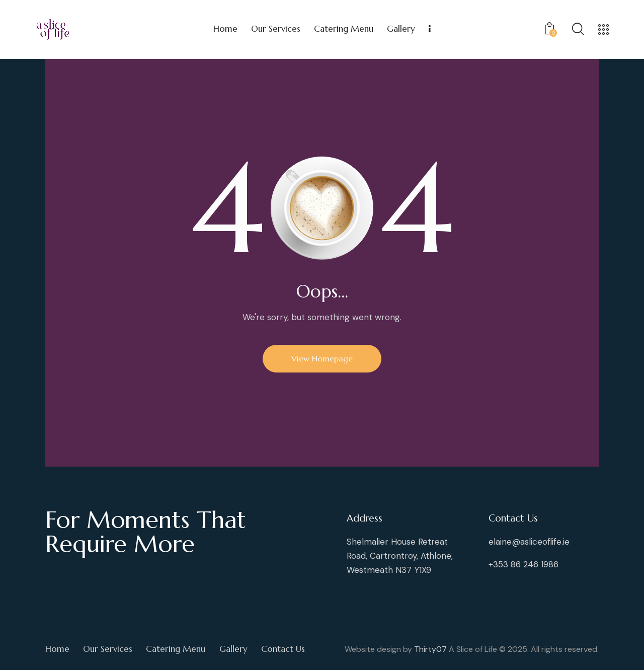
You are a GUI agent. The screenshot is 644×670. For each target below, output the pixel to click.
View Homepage (322, 358)
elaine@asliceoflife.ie (529, 542)
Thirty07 (430, 649)
